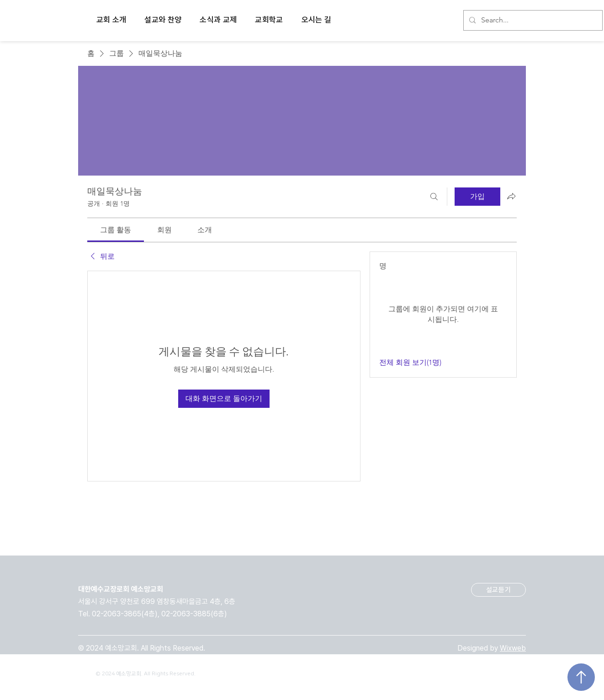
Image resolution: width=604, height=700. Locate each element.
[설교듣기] (498, 590)
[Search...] (532, 20)
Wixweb (513, 648)
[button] (111, 21)
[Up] (581, 677)
